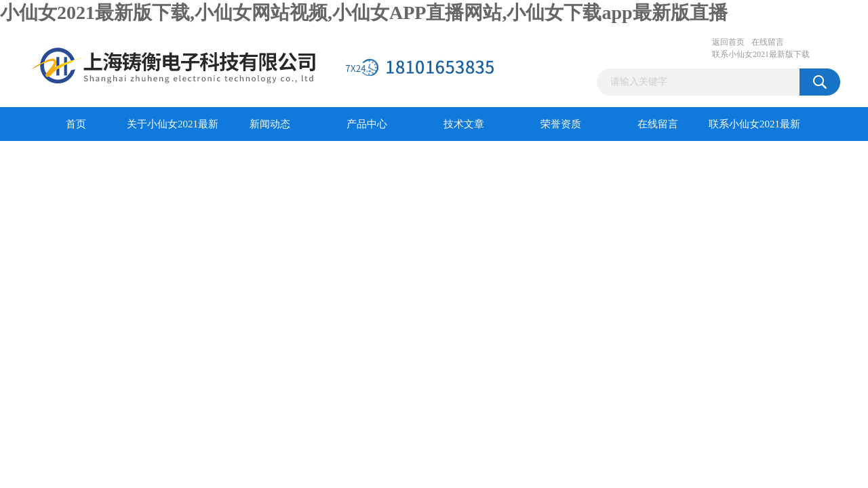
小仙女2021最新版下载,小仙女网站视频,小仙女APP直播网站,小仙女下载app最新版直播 (364, 13)
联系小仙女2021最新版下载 (761, 54)
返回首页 (728, 42)
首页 (76, 124)
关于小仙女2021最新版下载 (173, 130)
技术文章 (464, 124)
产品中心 (367, 124)
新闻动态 (270, 124)
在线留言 (768, 42)
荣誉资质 (561, 124)
